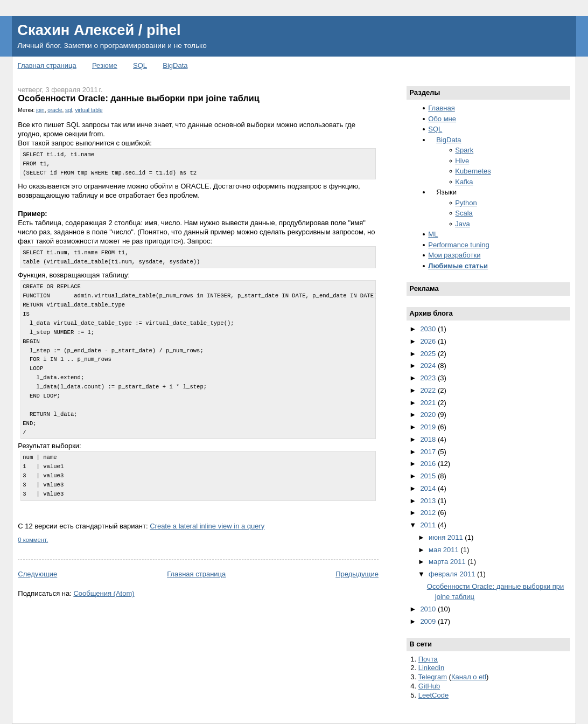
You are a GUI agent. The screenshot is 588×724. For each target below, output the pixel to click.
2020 (429, 415)
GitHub (429, 686)
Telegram (433, 677)
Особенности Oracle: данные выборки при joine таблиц (138, 98)
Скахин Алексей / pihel (99, 30)
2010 (429, 609)
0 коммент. (33, 540)
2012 (429, 513)
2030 (429, 329)
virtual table (89, 110)
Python (466, 203)
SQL (140, 65)
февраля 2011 (453, 574)
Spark (464, 150)
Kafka (464, 182)
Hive (462, 161)
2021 (429, 403)
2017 (429, 452)
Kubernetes (473, 171)
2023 (429, 378)
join (40, 110)
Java (462, 224)
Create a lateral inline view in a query (207, 526)
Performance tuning (458, 245)
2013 (429, 501)
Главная (441, 108)
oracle (55, 110)
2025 (429, 354)
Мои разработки (454, 255)
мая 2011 (444, 550)
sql (69, 110)
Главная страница (47, 65)
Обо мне (442, 119)
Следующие (37, 574)
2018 (429, 439)
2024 (429, 366)
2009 (429, 621)
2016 (429, 464)
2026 (429, 341)
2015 (429, 476)
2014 (429, 488)
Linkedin (431, 668)
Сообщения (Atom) (104, 593)
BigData (175, 65)
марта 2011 (448, 562)
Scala (464, 213)
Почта (428, 659)
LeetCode (433, 695)
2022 (429, 390)
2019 (429, 427)
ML (433, 234)
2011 (429, 525)
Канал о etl (469, 677)
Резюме (105, 65)
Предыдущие (357, 574)
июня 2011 (447, 537)
